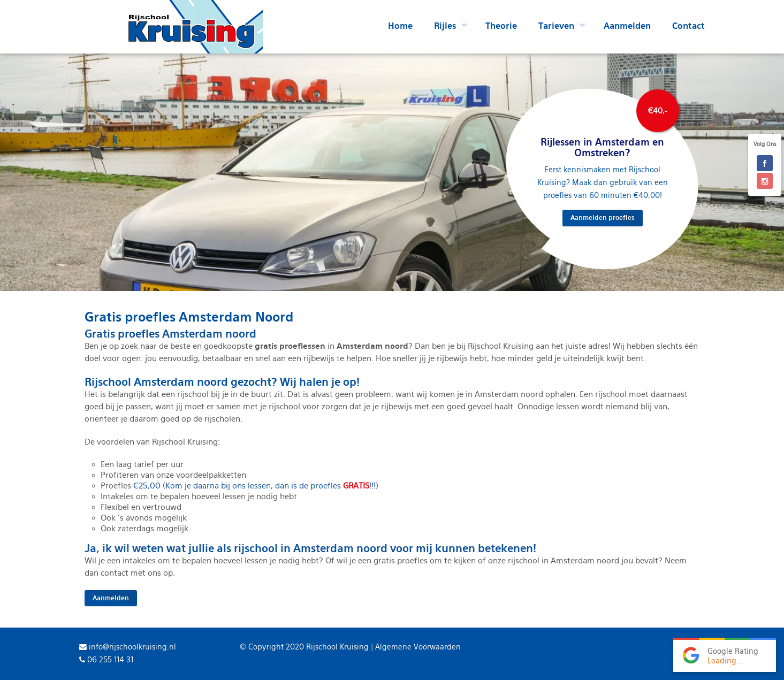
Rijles (445, 26)
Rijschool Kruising (337, 647)
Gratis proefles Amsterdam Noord (189, 317)
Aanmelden (627, 26)
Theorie (501, 26)
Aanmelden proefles (603, 218)
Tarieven (556, 26)
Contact (688, 26)
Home (400, 26)
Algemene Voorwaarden (418, 647)
